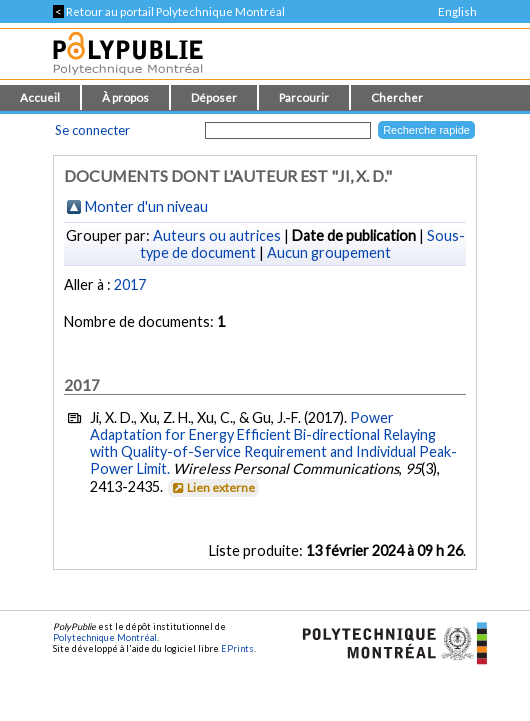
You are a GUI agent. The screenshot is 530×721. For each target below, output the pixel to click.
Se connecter (92, 130)
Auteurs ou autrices (217, 235)
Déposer (214, 97)
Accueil (40, 97)
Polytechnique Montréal (105, 637)
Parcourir (304, 97)
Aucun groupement (329, 252)
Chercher (397, 97)
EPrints (237, 648)
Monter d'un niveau (146, 206)
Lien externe (212, 487)
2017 (130, 284)
